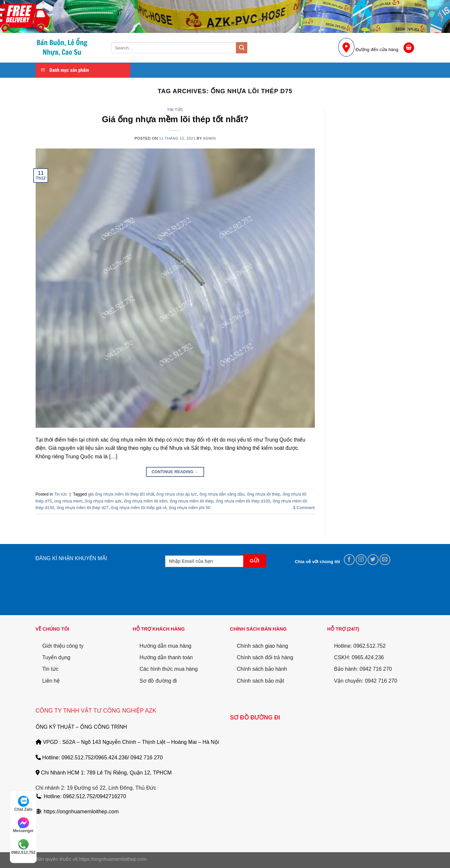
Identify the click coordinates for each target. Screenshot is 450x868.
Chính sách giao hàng (262, 646)
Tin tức (175, 110)
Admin (210, 138)
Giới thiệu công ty (63, 646)
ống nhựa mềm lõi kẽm (146, 501)
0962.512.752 (23, 847)
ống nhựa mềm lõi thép (192, 501)
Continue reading (175, 472)
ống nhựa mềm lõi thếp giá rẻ (138, 508)
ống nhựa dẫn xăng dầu (222, 494)
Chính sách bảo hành (262, 669)
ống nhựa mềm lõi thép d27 (83, 508)
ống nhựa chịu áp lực (177, 494)
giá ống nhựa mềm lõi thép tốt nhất (121, 494)
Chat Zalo (23, 803)
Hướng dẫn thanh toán (166, 657)
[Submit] (242, 48)
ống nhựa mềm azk (103, 501)
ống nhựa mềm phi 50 (190, 508)
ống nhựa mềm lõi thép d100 (243, 501)
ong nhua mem (68, 501)
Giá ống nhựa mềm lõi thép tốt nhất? (175, 119)
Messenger (23, 825)
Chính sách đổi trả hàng (265, 657)
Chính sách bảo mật (260, 681)
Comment (304, 508)
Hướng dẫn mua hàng (165, 646)
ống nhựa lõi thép (264, 494)
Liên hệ (51, 681)
